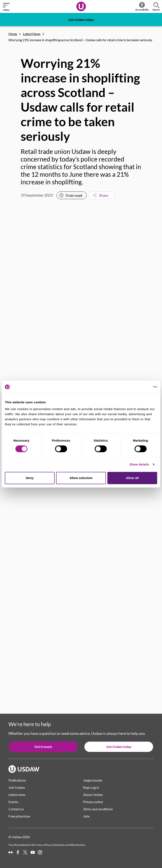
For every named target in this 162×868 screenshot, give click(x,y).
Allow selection (81, 478)
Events (13, 802)
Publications (17, 780)
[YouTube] (33, 852)
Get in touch (43, 747)
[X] (25, 852)
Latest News (32, 34)
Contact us (16, 809)
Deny (30, 478)
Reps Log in (91, 787)
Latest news (17, 795)
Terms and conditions (98, 809)
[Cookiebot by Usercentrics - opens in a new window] (139, 387)
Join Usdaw (17, 787)
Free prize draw (19, 816)
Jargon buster (93, 780)
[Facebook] (18, 852)
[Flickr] (11, 852)
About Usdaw (93, 795)
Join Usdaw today (81, 20)
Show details (139, 464)
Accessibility (142, 6)
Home (13, 34)
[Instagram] (40, 852)
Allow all (132, 478)
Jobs (86, 816)
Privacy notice (93, 802)
